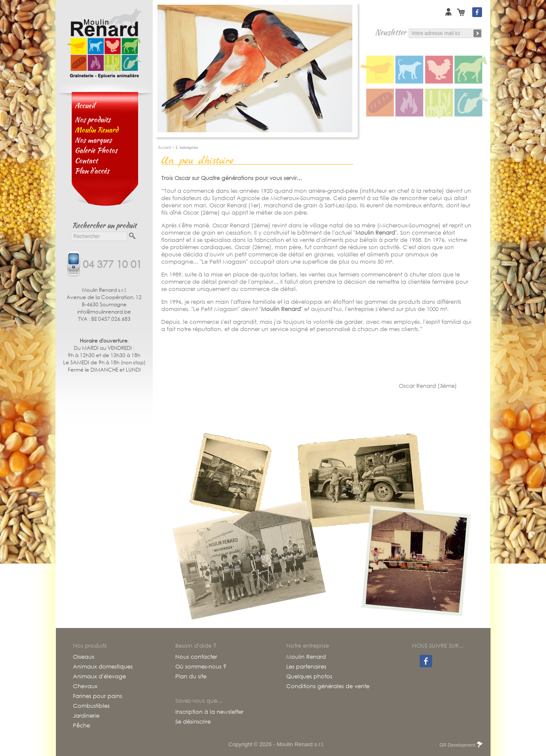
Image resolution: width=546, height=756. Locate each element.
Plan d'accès (92, 171)
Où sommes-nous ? (201, 667)
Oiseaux (84, 657)
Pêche (81, 726)
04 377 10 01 (112, 263)
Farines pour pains (97, 696)
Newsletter (391, 32)
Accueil (85, 105)
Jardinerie (86, 716)
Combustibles (91, 706)
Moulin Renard (306, 657)
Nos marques (93, 140)
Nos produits (93, 119)
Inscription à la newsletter (209, 712)
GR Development (460, 745)
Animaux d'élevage (99, 677)
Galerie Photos (96, 150)
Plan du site (191, 677)
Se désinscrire (193, 722)
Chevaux (85, 686)
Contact (86, 160)
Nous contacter (196, 657)
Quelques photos (309, 677)
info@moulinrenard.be (104, 312)
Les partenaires (306, 667)
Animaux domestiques (103, 667)
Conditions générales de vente (328, 686)
